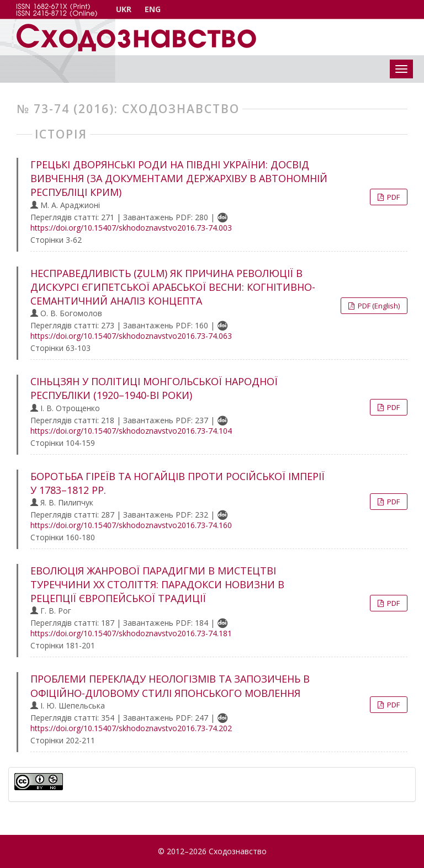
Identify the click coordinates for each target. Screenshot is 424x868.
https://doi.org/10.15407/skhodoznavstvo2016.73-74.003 (131, 228)
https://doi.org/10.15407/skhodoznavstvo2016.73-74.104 (131, 431)
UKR (124, 9)
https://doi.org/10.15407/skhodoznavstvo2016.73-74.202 (131, 728)
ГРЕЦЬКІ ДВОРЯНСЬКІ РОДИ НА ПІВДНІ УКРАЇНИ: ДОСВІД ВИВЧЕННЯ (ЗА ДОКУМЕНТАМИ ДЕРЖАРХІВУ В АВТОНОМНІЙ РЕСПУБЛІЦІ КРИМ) (179, 178)
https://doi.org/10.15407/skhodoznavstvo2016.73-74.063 (131, 336)
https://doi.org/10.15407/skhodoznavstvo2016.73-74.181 (131, 633)
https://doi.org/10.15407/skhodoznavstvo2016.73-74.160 (131, 525)
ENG (153, 9)
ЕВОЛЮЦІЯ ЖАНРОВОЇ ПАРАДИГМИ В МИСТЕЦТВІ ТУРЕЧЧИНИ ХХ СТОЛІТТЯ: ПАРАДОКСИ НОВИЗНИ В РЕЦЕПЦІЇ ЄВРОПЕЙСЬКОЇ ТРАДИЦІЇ (157, 584)
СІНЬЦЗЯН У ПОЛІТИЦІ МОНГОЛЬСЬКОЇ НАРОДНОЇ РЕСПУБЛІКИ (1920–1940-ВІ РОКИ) (154, 388)
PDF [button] (393, 197)
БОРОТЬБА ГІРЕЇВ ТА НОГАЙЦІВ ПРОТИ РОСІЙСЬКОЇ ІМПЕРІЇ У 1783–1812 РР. (177, 483)
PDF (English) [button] (378, 306)
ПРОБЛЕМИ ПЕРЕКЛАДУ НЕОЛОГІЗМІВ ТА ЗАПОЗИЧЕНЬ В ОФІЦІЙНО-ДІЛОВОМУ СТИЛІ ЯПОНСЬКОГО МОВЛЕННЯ (170, 686)
